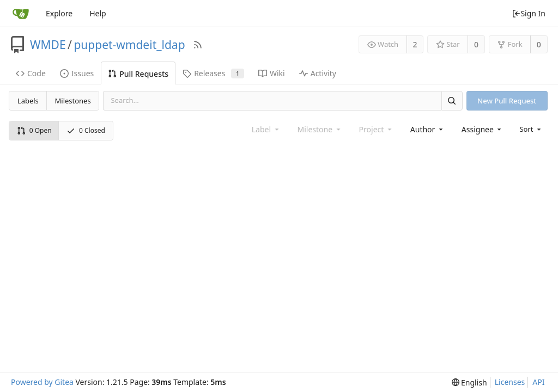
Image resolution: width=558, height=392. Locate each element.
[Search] (452, 100)
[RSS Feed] (198, 45)
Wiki (272, 73)
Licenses (510, 382)
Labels (28, 101)
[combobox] (427, 129)
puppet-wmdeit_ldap (129, 45)
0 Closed (86, 130)
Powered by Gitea (42, 382)
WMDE (48, 45)
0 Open (34, 130)
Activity (318, 73)
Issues (77, 73)
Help (98, 13)
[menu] (531, 129)
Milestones (73, 101)
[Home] (21, 14)
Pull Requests (138, 74)
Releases (213, 73)
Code (31, 73)
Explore (59, 13)
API (538, 382)
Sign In (529, 13)
